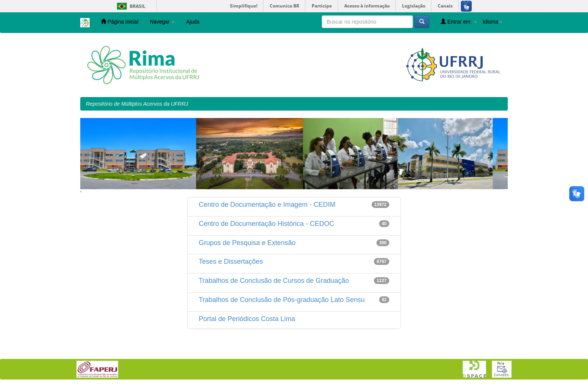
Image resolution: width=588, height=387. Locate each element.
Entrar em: (459, 22)
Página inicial (120, 22)
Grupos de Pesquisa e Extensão (247, 243)
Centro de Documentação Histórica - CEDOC (266, 224)
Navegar (162, 22)
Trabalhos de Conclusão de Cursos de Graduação (274, 281)
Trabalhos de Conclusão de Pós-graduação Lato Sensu (282, 300)
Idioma (492, 22)
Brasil (130, 6)
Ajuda (193, 22)
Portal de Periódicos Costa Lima (247, 319)
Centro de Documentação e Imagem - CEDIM (267, 205)
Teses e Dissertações (231, 261)
